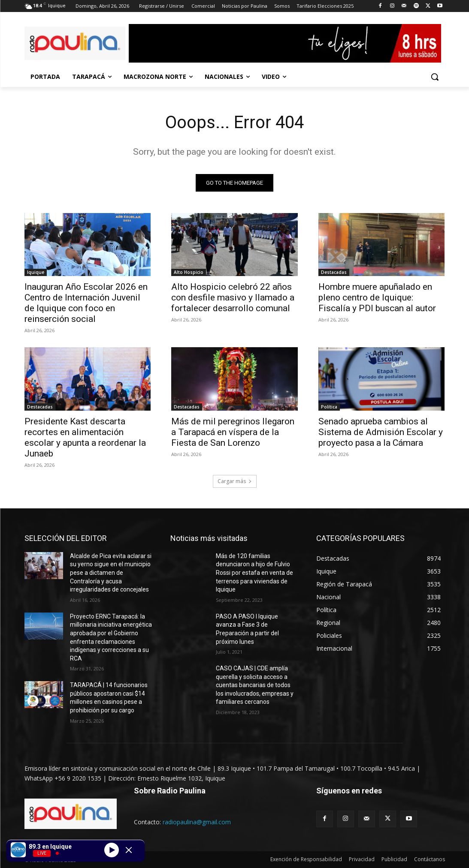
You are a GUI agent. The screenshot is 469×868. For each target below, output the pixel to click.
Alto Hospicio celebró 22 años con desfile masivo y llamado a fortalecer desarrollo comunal (233, 297)
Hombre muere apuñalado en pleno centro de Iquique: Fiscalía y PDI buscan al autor (377, 297)
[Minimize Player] (129, 850)
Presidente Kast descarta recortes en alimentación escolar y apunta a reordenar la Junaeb (85, 437)
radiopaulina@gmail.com (197, 822)
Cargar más (235, 481)
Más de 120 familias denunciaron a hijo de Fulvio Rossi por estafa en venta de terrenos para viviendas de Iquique (254, 573)
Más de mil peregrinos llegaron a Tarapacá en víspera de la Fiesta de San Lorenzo (233, 432)
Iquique (36, 272)
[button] (435, 77)
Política (329, 407)
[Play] (112, 850)
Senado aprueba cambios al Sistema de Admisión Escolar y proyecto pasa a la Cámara (381, 432)
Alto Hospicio (189, 272)
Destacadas (334, 272)
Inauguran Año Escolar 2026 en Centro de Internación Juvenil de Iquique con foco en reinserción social (86, 303)
